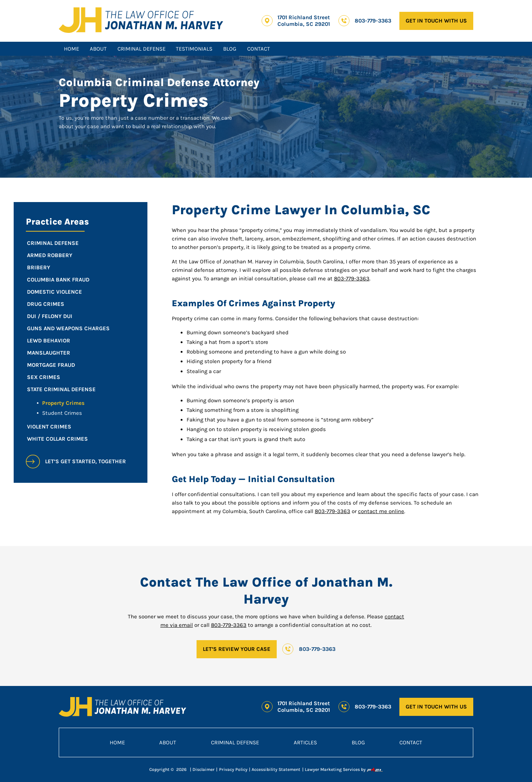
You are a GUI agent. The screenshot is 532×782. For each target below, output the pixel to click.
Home (71, 49)
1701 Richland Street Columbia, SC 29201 (304, 21)
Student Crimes (62, 413)
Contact (259, 49)
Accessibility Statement (276, 769)
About (98, 49)
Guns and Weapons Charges (68, 328)
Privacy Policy (233, 769)
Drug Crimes (46, 304)
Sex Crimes (44, 377)
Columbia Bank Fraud (58, 280)
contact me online (381, 511)
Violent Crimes (49, 427)
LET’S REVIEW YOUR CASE (237, 649)
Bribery (39, 267)
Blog (230, 49)
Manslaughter (49, 353)
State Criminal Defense (61, 389)
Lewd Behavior (49, 341)
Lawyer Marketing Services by (344, 770)
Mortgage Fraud (51, 365)
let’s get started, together (76, 462)
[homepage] (141, 21)
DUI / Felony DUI (50, 316)
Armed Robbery (50, 255)
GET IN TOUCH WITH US (436, 21)
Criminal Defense (141, 49)
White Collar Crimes (57, 439)
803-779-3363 (373, 21)
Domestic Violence (54, 292)
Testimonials (194, 49)
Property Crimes (63, 403)
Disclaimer (204, 769)
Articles (305, 742)
